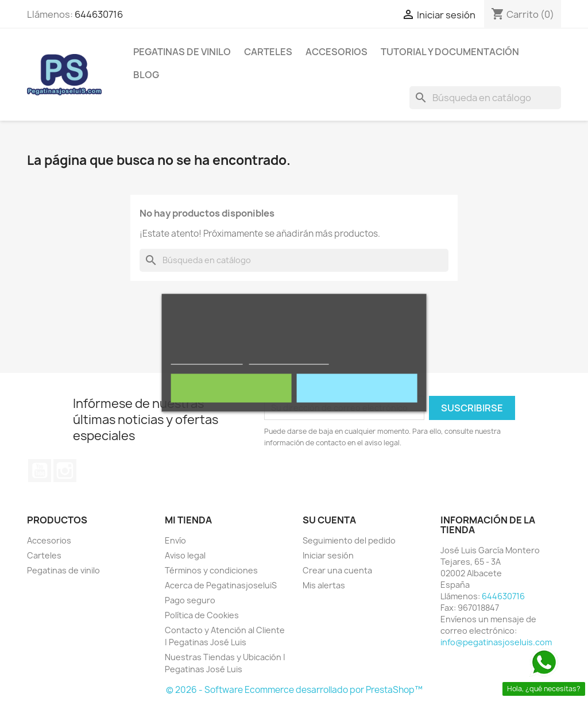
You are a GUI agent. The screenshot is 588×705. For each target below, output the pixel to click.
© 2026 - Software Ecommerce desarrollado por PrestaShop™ (294, 690)
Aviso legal (185, 555)
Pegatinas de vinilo (182, 52)
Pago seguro (190, 600)
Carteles (268, 52)
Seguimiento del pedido (349, 540)
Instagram (65, 471)
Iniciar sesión (328, 555)
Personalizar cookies (289, 359)
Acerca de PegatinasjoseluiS (221, 585)
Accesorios (336, 52)
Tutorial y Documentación (450, 52)
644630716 (99, 14)
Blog (146, 75)
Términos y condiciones (211, 570)
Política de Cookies (202, 615)
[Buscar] (485, 98)
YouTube (40, 471)
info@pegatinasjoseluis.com (496, 642)
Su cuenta (329, 520)
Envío (175, 540)
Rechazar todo (231, 388)
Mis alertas (324, 585)
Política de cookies (207, 359)
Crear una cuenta (337, 570)
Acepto (357, 388)
